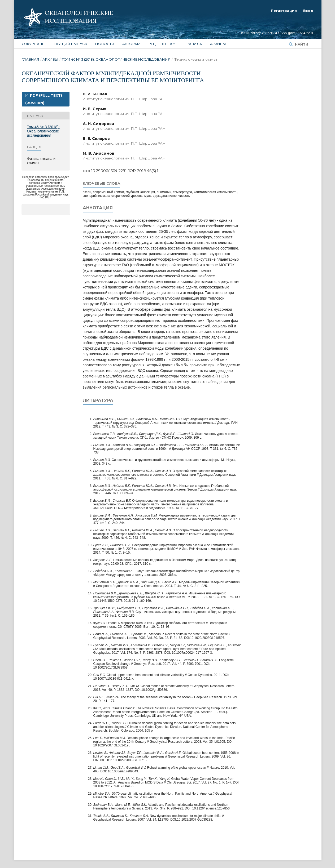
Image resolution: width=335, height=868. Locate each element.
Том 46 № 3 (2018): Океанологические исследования (116, 59)
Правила (193, 44)
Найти (301, 44)
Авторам (131, 44)
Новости (105, 44)
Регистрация (284, 11)
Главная (31, 59)
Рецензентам (162, 44)
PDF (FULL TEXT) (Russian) (44, 99)
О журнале (33, 44)
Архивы (218, 44)
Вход (308, 11)
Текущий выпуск (70, 44)
